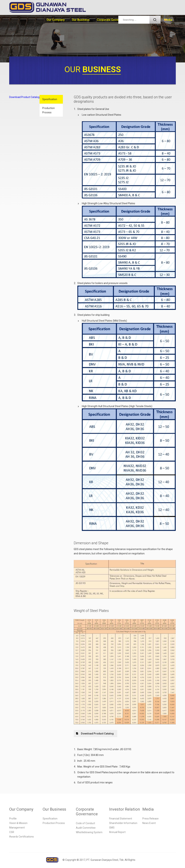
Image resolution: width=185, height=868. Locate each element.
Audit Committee (86, 828)
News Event (149, 823)
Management (17, 828)
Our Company (56, 20)
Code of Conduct (85, 823)
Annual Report (117, 832)
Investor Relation (125, 809)
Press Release (150, 819)
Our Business (81, 20)
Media (168, 20)
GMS (112, 828)
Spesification (50, 99)
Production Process (49, 110)
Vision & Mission (18, 823)
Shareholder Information (123, 823)
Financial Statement (121, 819)
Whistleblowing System (89, 832)
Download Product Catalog (24, 97)
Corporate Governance (112, 20)
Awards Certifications (21, 837)
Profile (13, 819)
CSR (12, 832)
